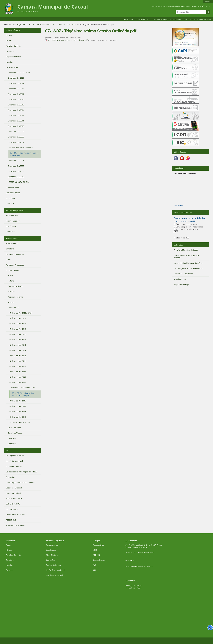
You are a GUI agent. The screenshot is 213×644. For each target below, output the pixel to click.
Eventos (9, 570)
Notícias (9, 565)
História (9, 550)
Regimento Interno (54, 565)
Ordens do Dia (49, 24)
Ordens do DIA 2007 (65, 24)
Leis (8, 451)
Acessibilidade (174, 6)
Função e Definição (14, 555)
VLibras (207, 6)
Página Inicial (128, 19)
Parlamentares (52, 545)
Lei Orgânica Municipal (55, 570)
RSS (94, 570)
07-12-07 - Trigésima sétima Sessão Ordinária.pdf (66, 40)
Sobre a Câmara (35, 24)
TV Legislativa (180, 168)
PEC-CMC (96, 555)
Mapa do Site (160, 6)
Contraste (197, 6)
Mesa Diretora (52, 555)
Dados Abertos (99, 560)
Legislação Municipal (54, 575)
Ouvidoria (156, 19)
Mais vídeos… (179, 205)
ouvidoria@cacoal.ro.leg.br (142, 566)
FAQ (94, 565)
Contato (187, 6)
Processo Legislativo (15, 210)
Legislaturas (51, 550)
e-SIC (95, 550)
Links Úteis (178, 245)
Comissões (50, 560)
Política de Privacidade (202, 19)
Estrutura (10, 560)
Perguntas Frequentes (172, 19)
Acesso (9, 545)
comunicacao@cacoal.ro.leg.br (143, 552)
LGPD (187, 19)
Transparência (143, 19)
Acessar (208, 2)
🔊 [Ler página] (210, 628)
